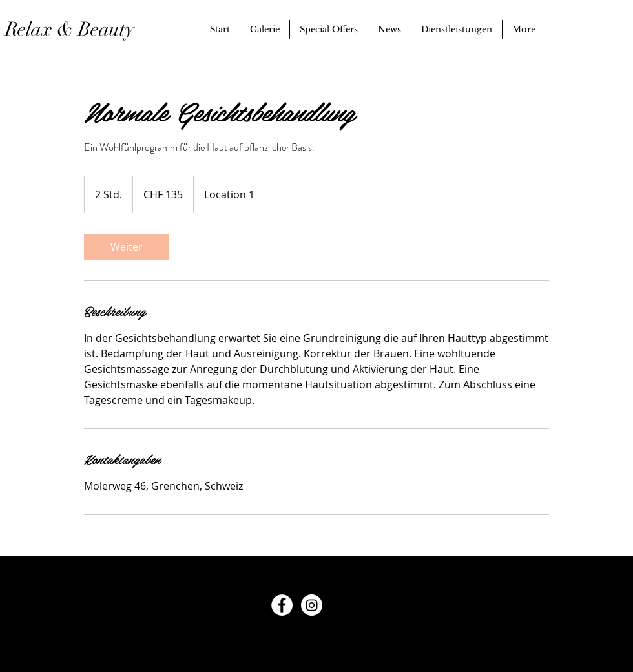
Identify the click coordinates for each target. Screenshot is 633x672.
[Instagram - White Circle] (312, 605)
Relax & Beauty (78, 29)
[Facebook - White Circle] (282, 605)
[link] (127, 247)
